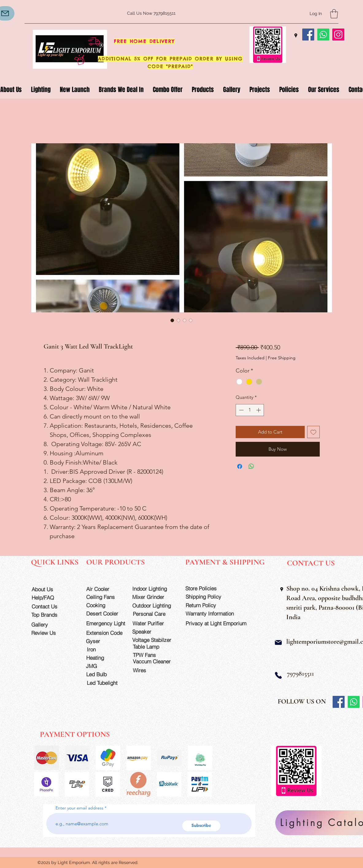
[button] (334, 14)
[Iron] (104, 649)
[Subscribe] (201, 826)
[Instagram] (338, 35)
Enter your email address (79, 808)
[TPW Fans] (154, 655)
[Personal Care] (154, 614)
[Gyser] (104, 641)
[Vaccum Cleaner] (154, 661)
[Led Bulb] (104, 674)
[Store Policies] (207, 588)
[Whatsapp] (323, 35)
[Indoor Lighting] (154, 589)
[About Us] (49, 589)
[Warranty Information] (214, 613)
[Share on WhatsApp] (251, 466)
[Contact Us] (49, 606)
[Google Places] (296, 36)
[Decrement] (241, 410)
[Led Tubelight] (106, 683)
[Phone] (278, 675)
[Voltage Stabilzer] (154, 640)
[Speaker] (150, 632)
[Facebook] (308, 35)
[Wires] (146, 670)
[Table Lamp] (154, 647)
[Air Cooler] (104, 589)
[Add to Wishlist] (313, 432)
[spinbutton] (250, 410)
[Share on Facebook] (240, 466)
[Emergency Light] (108, 623)
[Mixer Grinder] (154, 597)
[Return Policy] (207, 605)
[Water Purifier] (154, 623)
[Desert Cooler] (104, 613)
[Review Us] (49, 633)
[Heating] (104, 658)
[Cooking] (104, 605)
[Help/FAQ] (49, 598)
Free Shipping (282, 358)
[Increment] (259, 410)
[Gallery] (49, 625)
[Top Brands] (49, 615)
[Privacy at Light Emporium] (219, 623)
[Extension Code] (105, 633)
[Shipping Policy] (207, 597)
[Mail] (278, 642)
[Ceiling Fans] (104, 597)
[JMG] (104, 666)
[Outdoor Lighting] (154, 606)
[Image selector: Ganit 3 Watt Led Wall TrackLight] (172, 320)
